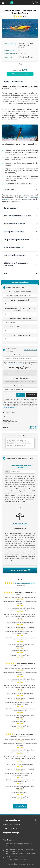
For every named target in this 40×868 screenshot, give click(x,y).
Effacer (21, 395)
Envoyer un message (11, 833)
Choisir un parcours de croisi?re (20, 292)
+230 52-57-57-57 (17, 851)
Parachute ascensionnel (20, 300)
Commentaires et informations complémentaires (20, 368)
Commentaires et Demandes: (20, 436)
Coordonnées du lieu (20, 378)
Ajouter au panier (20, 570)
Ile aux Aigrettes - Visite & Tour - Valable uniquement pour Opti (20, 309)
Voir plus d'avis (20, 806)
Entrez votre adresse (20, 355)
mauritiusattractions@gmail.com (17, 859)
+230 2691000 (20, 849)
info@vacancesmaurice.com (16, 857)
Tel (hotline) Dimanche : (15, 854)
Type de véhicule (20, 386)
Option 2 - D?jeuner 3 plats (20, 335)
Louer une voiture (31, 350)
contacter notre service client (17, 364)
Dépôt (5, 416)
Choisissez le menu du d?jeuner (20, 319)
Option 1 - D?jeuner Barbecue (20, 327)
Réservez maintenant (20, 74)
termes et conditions (9, 407)
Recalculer (31, 395)
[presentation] (4, 29)
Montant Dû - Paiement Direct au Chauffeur (10, 422)
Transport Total (9, 412)
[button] (12, 140)
